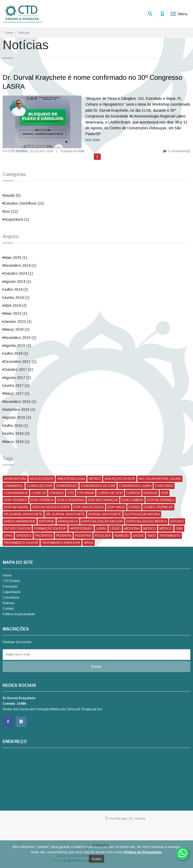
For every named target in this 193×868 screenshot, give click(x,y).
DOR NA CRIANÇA (161, 500)
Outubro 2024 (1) (18, 273)
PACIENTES (44, 536)
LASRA (101, 529)
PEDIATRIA (83, 536)
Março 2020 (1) (16, 329)
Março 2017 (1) (16, 393)
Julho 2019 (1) (15, 353)
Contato (8, 609)
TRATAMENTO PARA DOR (61, 543)
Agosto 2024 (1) (17, 282)
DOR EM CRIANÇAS (103, 500)
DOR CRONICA (16, 500)
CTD (71, 493)
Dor (82, 151)
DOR (165, 493)
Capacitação (12, 592)
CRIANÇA (57, 493)
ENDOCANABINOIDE (20, 521)
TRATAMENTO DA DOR (21, 543)
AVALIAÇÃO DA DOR (120, 479)
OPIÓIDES (24, 536)
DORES (134, 507)
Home (9, 33)
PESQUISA (103, 536)
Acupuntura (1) (16, 219)
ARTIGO (95, 479)
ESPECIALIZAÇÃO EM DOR (102, 521)
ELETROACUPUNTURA (142, 514)
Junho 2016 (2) (16, 433)
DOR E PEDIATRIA (71, 500)
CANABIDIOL (14, 486)
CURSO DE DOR (110, 493)
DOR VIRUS (116, 507)
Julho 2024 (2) (15, 289)
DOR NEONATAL (16, 507)
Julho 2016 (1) (15, 426)
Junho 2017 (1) (16, 386)
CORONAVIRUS (16, 493)
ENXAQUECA (68, 521)
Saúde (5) (12, 195)
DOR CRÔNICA (42, 500)
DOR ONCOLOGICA (89, 507)
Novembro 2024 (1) (19, 265)
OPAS (8, 536)
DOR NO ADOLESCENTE (51, 507)
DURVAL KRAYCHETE (105, 514)
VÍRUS (88, 543)
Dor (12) (10, 211)
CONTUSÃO (164, 486)
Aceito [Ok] (96, 859)
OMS (179, 529)
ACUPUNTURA (15, 479)
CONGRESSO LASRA (135, 486)
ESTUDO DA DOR (17, 529)
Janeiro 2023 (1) (17, 322)
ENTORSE (47, 521)
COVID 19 (39, 493)
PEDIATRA (64, 536)
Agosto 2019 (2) (17, 346)
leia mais (93, 140)
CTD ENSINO (18, 151)
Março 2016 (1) (16, 442)
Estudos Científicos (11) (23, 203)
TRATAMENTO (170, 536)
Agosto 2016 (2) (17, 417)
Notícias (8, 603)
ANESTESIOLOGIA (71, 479)
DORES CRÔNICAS (158, 507)
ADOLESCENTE (42, 479)
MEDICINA (132, 529)
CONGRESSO (67, 486)
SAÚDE (138, 536)
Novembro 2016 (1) (19, 402)
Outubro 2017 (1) (18, 369)
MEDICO (149, 529)
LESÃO (115, 529)
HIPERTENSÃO (81, 529)
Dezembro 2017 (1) (20, 362)
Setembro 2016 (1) (19, 410)
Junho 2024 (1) (16, 298)
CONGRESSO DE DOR (98, 486)
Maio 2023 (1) (15, 313)
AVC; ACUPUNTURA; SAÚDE (160, 479)
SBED (152, 536)
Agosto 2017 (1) (17, 378)
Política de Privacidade (143, 852)
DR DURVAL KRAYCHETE (23, 514)
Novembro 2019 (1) (19, 338)
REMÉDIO (122, 536)
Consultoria (11, 598)
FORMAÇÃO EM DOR (50, 529)
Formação (10, 586)
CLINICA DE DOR (40, 486)
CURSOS (133, 493)
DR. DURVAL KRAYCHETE (65, 514)
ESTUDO (177, 521)
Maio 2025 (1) (15, 258)
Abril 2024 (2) (15, 305)
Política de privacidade (19, 614)
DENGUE (151, 493)
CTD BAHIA (86, 493)
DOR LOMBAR (132, 500)
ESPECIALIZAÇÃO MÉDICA (147, 521)
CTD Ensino (11, 581)
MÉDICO (166, 529)
